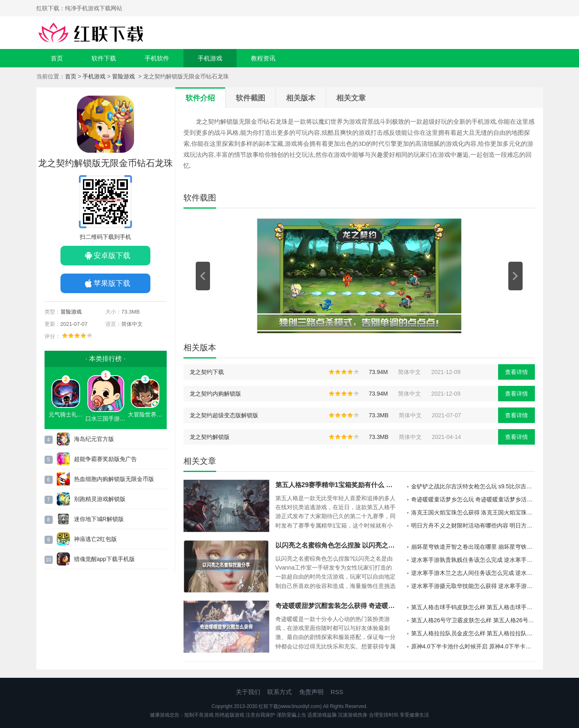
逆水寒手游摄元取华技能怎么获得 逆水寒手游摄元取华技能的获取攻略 (473, 586)
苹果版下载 (112, 283)
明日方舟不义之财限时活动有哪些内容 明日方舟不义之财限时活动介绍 (473, 525)
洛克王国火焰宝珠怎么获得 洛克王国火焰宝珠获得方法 (473, 512)
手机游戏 (210, 58)
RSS (337, 692)
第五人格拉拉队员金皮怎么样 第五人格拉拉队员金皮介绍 (473, 633)
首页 (57, 58)
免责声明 (311, 692)
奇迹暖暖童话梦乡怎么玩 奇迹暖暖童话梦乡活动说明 (473, 499)
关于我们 (248, 692)
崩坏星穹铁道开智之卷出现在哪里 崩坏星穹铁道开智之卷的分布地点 (473, 547)
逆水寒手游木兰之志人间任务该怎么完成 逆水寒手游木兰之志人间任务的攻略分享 (473, 573)
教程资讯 (263, 58)
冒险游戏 (124, 76)
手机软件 (157, 58)
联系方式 (279, 692)
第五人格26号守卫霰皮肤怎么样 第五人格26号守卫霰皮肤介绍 (473, 620)
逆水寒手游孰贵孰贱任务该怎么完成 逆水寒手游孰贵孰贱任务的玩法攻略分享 (473, 560)
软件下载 (104, 58)
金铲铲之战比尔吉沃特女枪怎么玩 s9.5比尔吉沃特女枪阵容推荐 (473, 486)
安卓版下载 (112, 256)
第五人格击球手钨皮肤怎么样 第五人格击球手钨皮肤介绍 (473, 607)
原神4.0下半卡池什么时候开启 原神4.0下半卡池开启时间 (473, 646)
